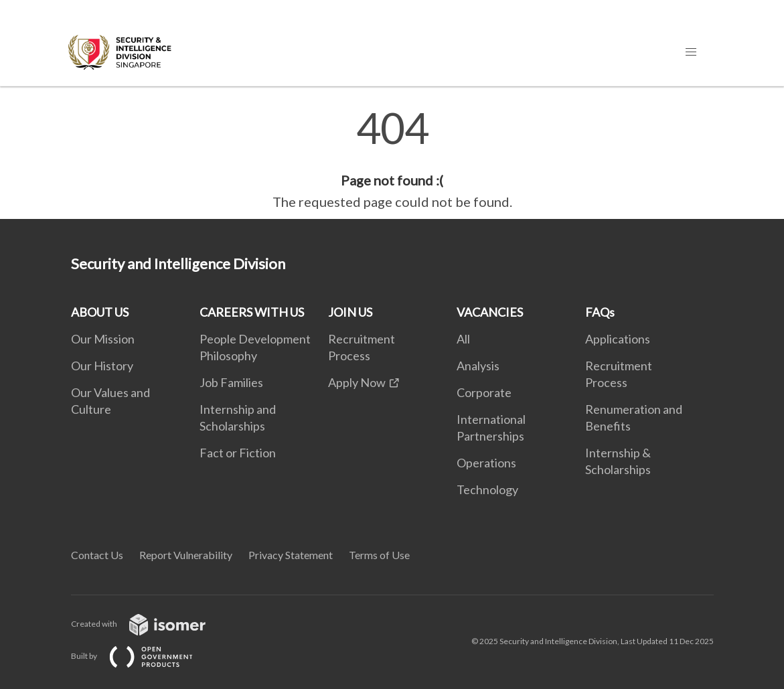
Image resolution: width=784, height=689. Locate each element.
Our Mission (103, 339)
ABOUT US (100, 312)
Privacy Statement (291, 555)
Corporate (484, 392)
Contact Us (97, 555)
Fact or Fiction (238, 453)
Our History (102, 366)
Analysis (478, 366)
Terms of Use (379, 555)
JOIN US (350, 312)
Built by (143, 656)
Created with (149, 624)
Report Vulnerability (186, 555)
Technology (487, 489)
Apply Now (357, 382)
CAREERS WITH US (252, 312)
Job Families (231, 382)
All (463, 339)
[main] (392, 159)
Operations (486, 463)
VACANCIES (490, 312)
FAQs (600, 312)
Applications (618, 339)
